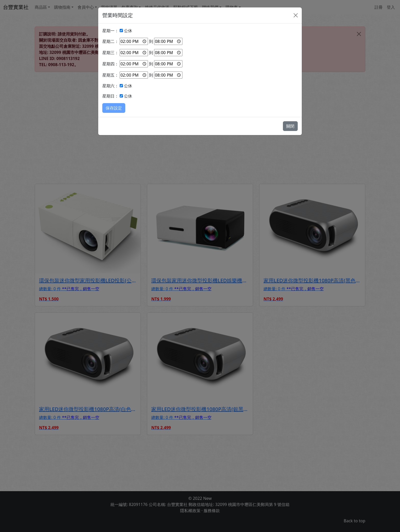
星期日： (110, 96)
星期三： (110, 53)
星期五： (110, 75)
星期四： (110, 64)
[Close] (296, 15)
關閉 (290, 126)
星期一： (110, 31)
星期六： (110, 86)
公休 (128, 31)
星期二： (110, 41)
